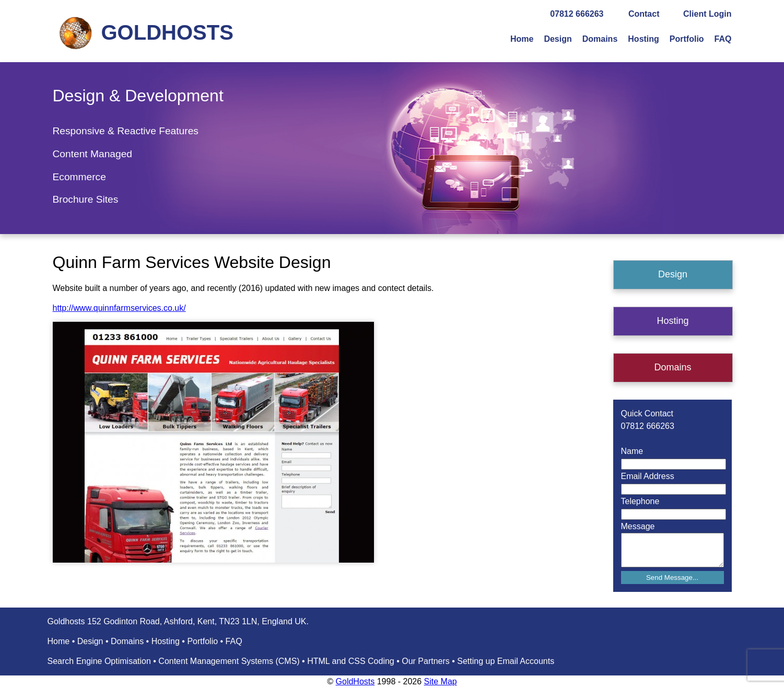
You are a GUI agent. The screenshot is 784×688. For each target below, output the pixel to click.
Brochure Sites (86, 199)
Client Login (707, 14)
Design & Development (138, 96)
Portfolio (687, 39)
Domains (600, 39)
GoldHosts (355, 681)
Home (522, 39)
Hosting (643, 39)
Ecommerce (79, 177)
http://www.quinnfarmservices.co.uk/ (119, 308)
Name (632, 451)
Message (638, 526)
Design (558, 39)
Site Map (441, 681)
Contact (644, 14)
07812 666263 (577, 14)
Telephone (640, 501)
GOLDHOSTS (167, 32)
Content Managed (93, 154)
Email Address (648, 476)
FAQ (723, 39)
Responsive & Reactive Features (126, 131)
